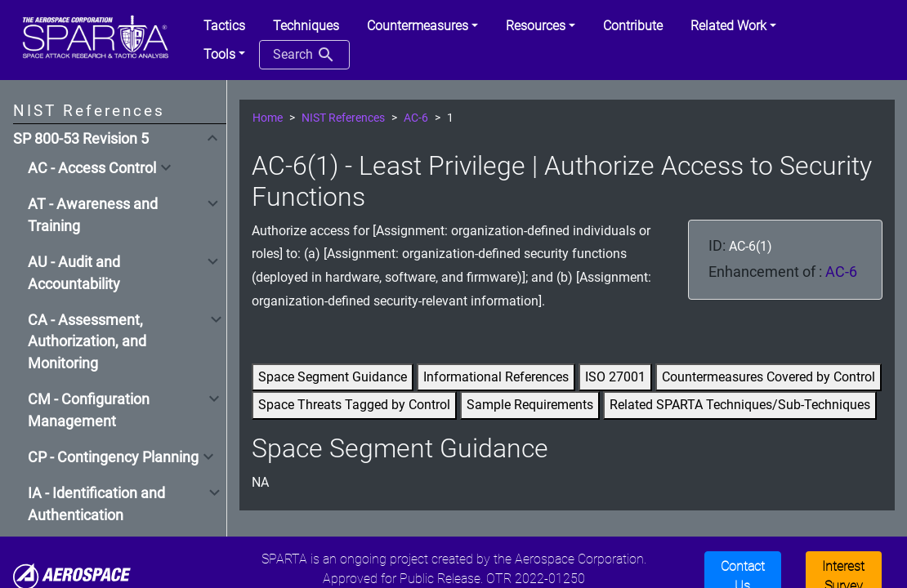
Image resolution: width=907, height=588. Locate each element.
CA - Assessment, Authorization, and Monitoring (87, 342)
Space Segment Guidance (333, 377)
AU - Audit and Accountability (74, 273)
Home (268, 118)
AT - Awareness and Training (93, 215)
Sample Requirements (530, 405)
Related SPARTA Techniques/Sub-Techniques (740, 405)
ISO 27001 (615, 377)
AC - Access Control (92, 168)
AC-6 (416, 118)
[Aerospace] (72, 576)
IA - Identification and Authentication (96, 504)
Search (304, 55)
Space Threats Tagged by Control (354, 405)
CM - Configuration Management (89, 410)
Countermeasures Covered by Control (768, 377)
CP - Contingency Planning (113, 457)
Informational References (496, 377)
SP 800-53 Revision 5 (81, 139)
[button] (422, 26)
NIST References (343, 118)
